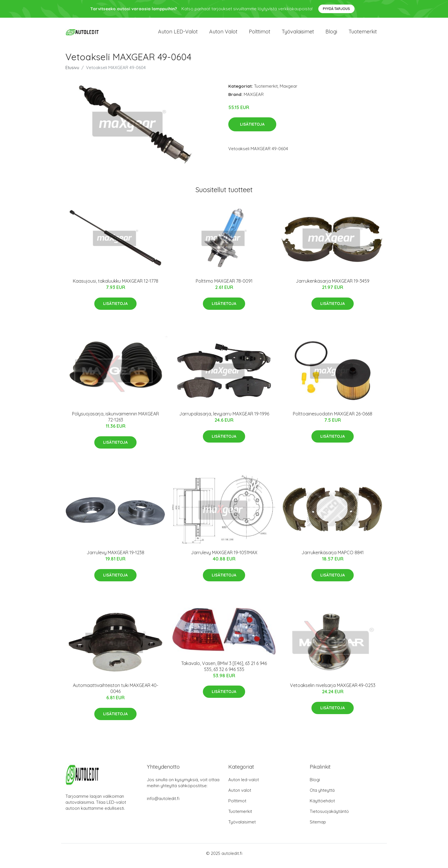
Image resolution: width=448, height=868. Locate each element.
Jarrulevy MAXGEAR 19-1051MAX (224, 558)
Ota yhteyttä (322, 795)
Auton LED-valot (178, 34)
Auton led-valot (244, 784)
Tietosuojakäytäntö (329, 816)
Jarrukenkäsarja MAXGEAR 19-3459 (333, 286)
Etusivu (72, 72)
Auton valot (223, 34)
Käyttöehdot (322, 806)
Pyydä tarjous (336, 9)
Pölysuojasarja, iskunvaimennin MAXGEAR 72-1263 (115, 422)
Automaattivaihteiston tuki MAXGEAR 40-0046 (116, 693)
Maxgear (289, 91)
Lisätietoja (252, 129)
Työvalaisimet (298, 34)
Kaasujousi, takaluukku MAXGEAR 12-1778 (116, 286)
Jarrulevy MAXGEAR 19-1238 (115, 558)
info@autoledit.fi (163, 803)
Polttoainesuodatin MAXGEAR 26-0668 (333, 419)
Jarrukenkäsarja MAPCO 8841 (333, 558)
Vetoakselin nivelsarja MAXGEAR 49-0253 (333, 690)
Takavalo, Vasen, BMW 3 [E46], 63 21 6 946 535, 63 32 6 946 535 (224, 671)
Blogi (331, 34)
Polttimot (260, 34)
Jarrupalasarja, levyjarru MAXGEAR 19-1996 (224, 419)
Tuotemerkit (363, 34)
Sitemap (318, 827)
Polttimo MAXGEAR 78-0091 (224, 286)
